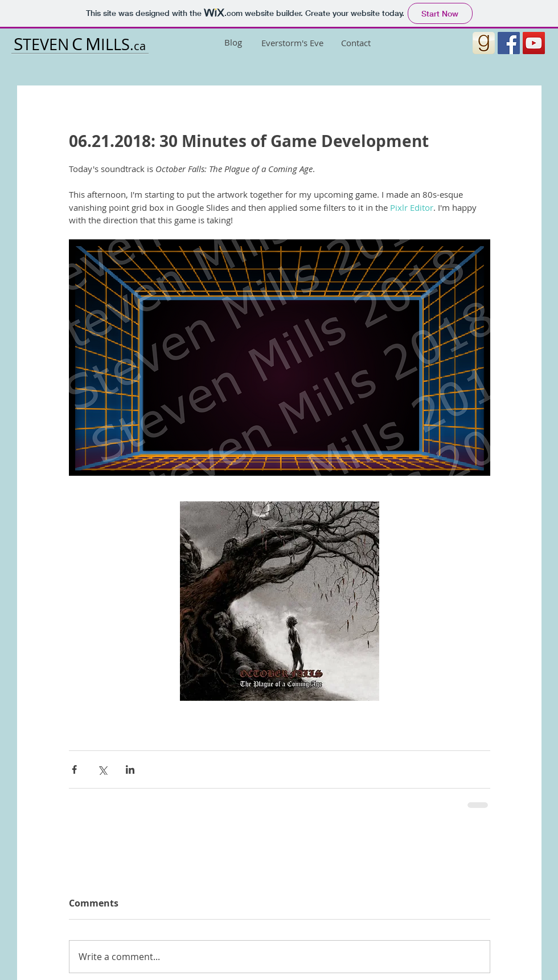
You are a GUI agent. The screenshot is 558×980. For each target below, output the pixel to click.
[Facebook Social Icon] (509, 43)
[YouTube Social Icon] (534, 43)
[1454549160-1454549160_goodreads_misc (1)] (484, 43)
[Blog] (233, 43)
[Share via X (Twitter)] (102, 769)
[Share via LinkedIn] (130, 769)
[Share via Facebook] (74, 769)
